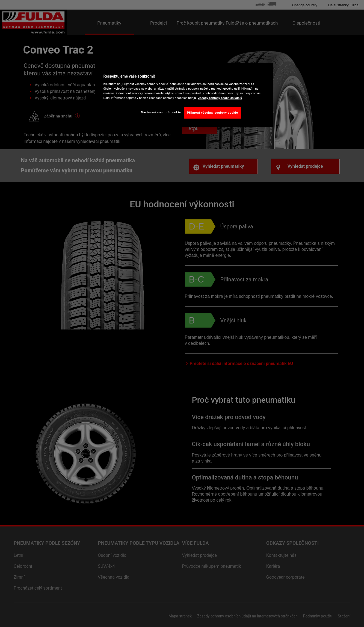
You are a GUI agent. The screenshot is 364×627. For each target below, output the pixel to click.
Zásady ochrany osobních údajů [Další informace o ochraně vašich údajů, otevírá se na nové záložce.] (220, 98)
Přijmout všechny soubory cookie (213, 113)
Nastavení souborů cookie (161, 112)
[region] (184, 95)
